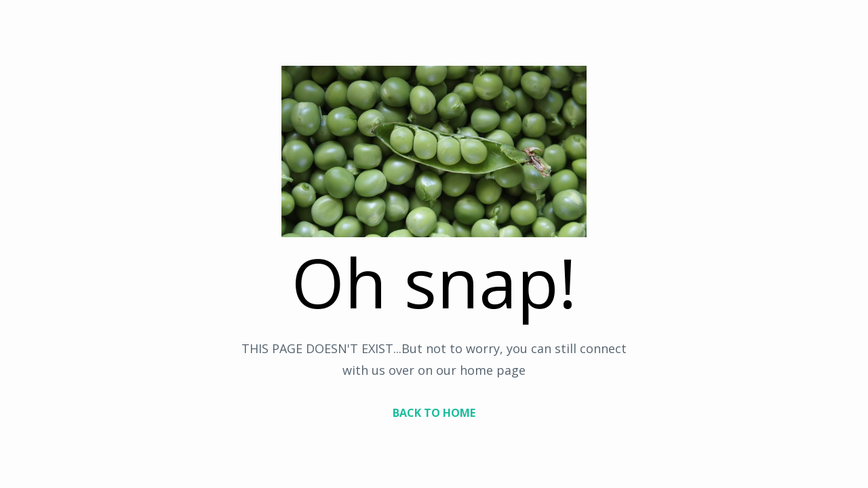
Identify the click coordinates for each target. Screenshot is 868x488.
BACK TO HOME (434, 413)
